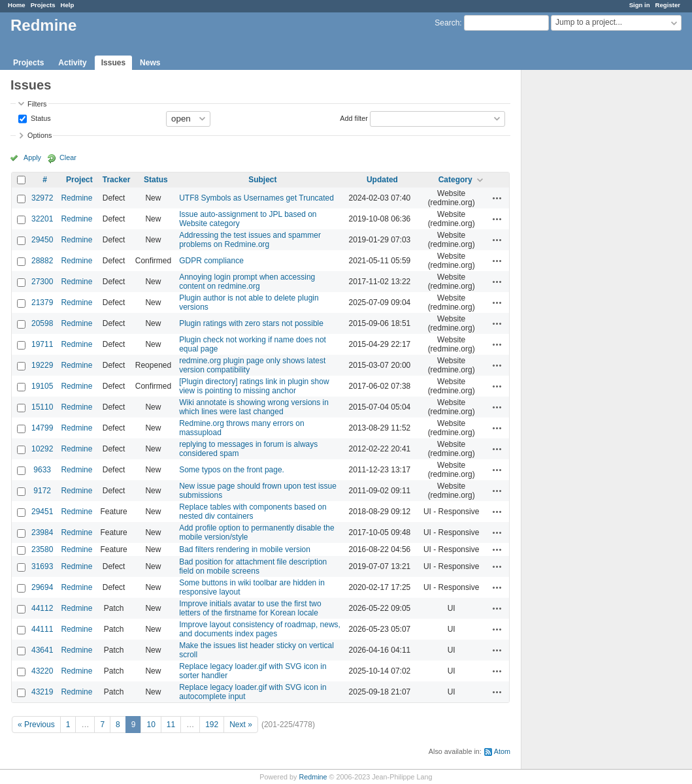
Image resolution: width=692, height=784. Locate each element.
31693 (42, 566)
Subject (262, 180)
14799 (42, 428)
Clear (68, 157)
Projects (43, 5)
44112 (42, 608)
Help (68, 5)
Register (668, 5)
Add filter (354, 118)
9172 (42, 491)
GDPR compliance (211, 261)
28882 (42, 261)
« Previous (36, 725)
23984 (42, 532)
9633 (42, 470)
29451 (42, 512)
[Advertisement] (587, 275)
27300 (42, 282)
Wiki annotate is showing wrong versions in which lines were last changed (254, 407)
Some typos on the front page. (232, 470)
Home (17, 5)
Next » (241, 725)
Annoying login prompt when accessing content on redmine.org (247, 282)
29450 (42, 240)
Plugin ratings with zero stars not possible (251, 323)
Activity (72, 63)
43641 (42, 650)
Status (40, 118)
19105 (42, 386)
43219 (42, 692)
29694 (42, 587)
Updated (382, 180)
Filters (37, 104)
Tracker (117, 180)
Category (455, 180)
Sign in (640, 5)
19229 (42, 365)
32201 (42, 219)
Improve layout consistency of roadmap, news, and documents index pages (260, 629)
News (150, 63)
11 (171, 725)
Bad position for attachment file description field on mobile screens (253, 566)
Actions (497, 198)
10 (151, 725)
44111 (42, 629)
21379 (42, 302)
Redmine (76, 198)
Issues (113, 63)
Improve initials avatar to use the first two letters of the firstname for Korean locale (250, 608)
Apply (32, 157)
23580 (42, 549)
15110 (42, 407)
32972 (42, 198)
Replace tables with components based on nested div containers (253, 512)
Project (79, 180)
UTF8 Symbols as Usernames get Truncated (256, 198)
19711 (42, 344)
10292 (42, 449)
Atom (502, 751)
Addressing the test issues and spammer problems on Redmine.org (250, 240)
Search (447, 23)
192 (212, 725)
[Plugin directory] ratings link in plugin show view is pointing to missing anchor (254, 386)
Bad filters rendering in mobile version (245, 549)
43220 (42, 671)
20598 (42, 323)
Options (40, 135)
